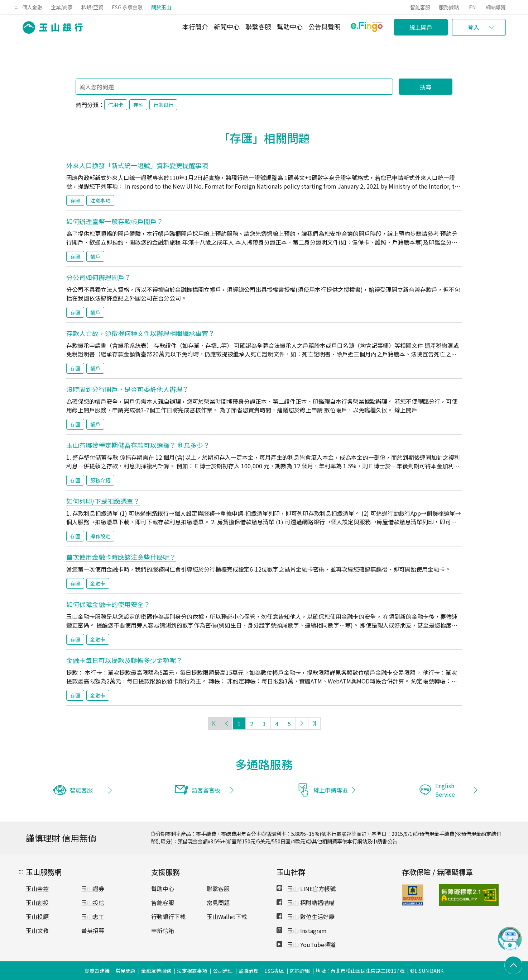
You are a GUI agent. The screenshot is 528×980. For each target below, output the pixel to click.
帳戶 (95, 256)
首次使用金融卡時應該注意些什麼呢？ (121, 557)
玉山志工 (93, 917)
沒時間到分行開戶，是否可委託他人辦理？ (128, 389)
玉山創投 (37, 903)
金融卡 (98, 583)
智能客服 (420, 7)
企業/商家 (62, 7)
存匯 (138, 105)
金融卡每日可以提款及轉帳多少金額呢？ (124, 660)
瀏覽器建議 (97, 971)
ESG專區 (274, 971)
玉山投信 (93, 903)
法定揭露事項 (192, 971)
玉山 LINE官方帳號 (306, 889)
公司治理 (223, 971)
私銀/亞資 (92, 7)
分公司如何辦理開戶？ (99, 277)
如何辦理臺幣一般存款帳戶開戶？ (115, 221)
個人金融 (32, 7)
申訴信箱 (163, 931)
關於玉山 (161, 7)
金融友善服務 (156, 971)
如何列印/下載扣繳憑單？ (103, 501)
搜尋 (426, 87)
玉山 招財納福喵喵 (306, 903)
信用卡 (116, 105)
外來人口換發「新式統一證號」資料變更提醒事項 (137, 165)
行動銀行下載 (168, 917)
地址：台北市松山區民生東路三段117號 (360, 971)
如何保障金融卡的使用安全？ (108, 604)
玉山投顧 (37, 917)
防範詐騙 (300, 971)
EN (472, 7)
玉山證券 (93, 889)
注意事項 (100, 200)
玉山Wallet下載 (227, 917)
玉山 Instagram (302, 931)
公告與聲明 (325, 27)
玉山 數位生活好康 (306, 917)
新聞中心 (227, 27)
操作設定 (100, 536)
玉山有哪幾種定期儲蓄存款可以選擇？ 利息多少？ (138, 445)
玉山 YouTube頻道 (306, 945)
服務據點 (449, 7)
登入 (474, 27)
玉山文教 (37, 931)
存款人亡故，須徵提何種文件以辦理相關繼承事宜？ (140, 333)
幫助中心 (290, 27)
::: (17, 6)
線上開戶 (421, 27)
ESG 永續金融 (127, 7)
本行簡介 (195, 27)
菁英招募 (93, 931)
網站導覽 (496, 7)
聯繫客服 (258, 27)
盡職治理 (249, 971)
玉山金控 (37, 889)
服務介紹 (100, 480)
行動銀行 (163, 105)
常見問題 (218, 903)
